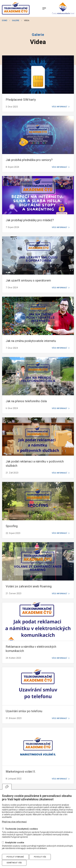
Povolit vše (40, 857)
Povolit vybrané (15, 857)
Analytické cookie (15, 843)
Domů (5, 20)
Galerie (16, 20)
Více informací (59, 107)
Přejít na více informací (14, 822)
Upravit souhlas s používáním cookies (7, 787)
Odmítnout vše (14, 863)
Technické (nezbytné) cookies (21, 829)
